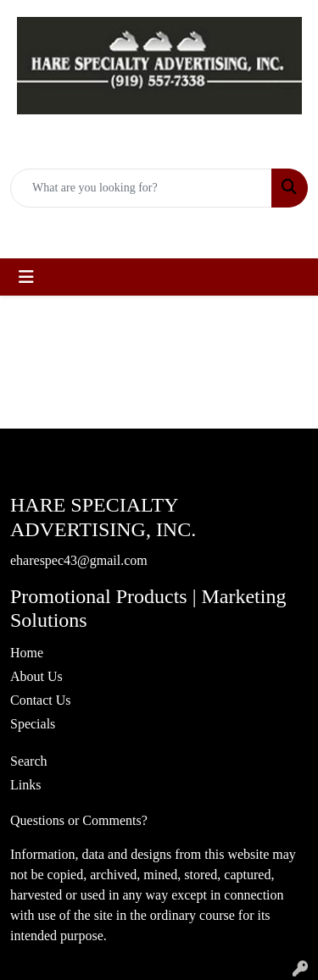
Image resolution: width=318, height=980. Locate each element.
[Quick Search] (141, 188)
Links (25, 785)
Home (27, 653)
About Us (36, 676)
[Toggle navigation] (26, 277)
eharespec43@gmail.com (170, 226)
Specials (33, 724)
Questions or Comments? (79, 820)
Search (29, 761)
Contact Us (41, 700)
